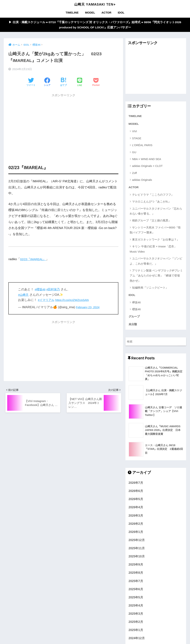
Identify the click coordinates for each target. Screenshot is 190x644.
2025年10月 (137, 560)
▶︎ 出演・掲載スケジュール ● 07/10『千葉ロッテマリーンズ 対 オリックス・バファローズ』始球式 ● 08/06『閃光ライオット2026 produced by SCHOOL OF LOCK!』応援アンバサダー (95, 25)
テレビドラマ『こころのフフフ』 (153, 197)
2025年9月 (136, 568)
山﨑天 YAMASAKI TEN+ (95, 4)
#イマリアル (47, 301)
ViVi (135, 133)
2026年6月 (136, 494)
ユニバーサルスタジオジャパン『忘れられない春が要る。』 (156, 213)
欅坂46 (136, 305)
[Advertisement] (63, 126)
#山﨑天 (24, 295)
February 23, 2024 (89, 308)
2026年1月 (136, 535)
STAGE (137, 140)
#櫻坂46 (40, 290)
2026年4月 (136, 511)
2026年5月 (136, 503)
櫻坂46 (136, 312)
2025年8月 (136, 576)
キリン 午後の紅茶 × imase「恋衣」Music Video (153, 251)
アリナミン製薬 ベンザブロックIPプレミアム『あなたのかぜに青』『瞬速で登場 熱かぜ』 (156, 278)
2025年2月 (136, 625)
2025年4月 (136, 609)
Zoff (135, 175)
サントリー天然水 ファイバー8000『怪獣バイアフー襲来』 (155, 232)
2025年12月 (137, 543)
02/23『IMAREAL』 (34, 260)
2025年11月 (137, 552)
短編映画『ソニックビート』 (150, 290)
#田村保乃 (54, 290)
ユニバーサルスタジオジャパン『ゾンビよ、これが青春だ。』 (156, 263)
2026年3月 (136, 519)
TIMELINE (72, 13)
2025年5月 (136, 601)
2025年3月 (136, 617)
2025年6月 (136, 592)
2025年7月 (136, 584)
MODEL (90, 13)
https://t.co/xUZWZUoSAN (74, 301)
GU (134, 154)
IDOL (121, 13)
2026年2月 (136, 527)
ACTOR (106, 13)
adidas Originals (142, 181)
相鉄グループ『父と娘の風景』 (152, 223)
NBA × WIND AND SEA (147, 161)
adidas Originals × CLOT (147, 168)
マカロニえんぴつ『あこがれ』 (152, 204)
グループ (135, 319)
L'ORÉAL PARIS (142, 147)
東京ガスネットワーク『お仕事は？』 (156, 242)
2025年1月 (136, 633)
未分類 (133, 327)
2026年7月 (136, 486)
